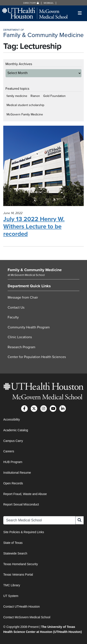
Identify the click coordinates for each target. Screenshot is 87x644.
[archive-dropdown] (43, 73)
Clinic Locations (20, 337)
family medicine (17, 96)
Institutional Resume (17, 473)
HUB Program (13, 462)
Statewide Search (15, 553)
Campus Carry (13, 441)
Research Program (21, 347)
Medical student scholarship (25, 105)
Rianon (35, 96)
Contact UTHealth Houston (21, 607)
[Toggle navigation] (80, 13)
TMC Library (12, 585)
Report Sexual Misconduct (21, 504)
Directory (31, 3)
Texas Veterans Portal (18, 575)
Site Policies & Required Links (24, 532)
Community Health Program (29, 327)
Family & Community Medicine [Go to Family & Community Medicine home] (35, 270)
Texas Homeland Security (21, 564)
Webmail (49, 3)
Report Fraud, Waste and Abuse (25, 494)
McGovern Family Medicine (25, 114)
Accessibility (12, 419)
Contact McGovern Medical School (27, 617)
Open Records (13, 483)
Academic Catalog (16, 430)
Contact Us (16, 308)
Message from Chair (23, 297)
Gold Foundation (54, 96)
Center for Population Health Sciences (37, 357)
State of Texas (13, 543)
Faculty (13, 317)
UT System (11, 596)
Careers (9, 451)
